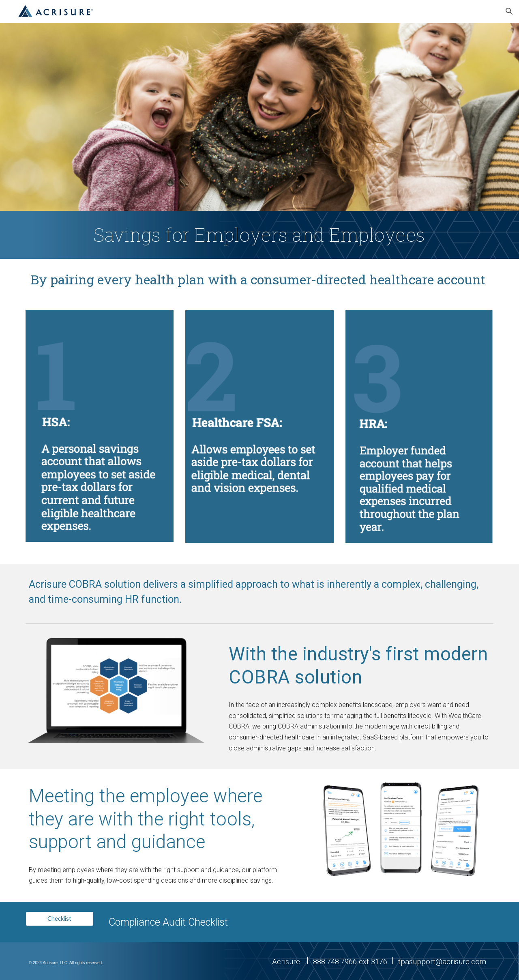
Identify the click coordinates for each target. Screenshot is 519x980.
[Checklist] (60, 919)
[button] (509, 11)
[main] (259, 235)
